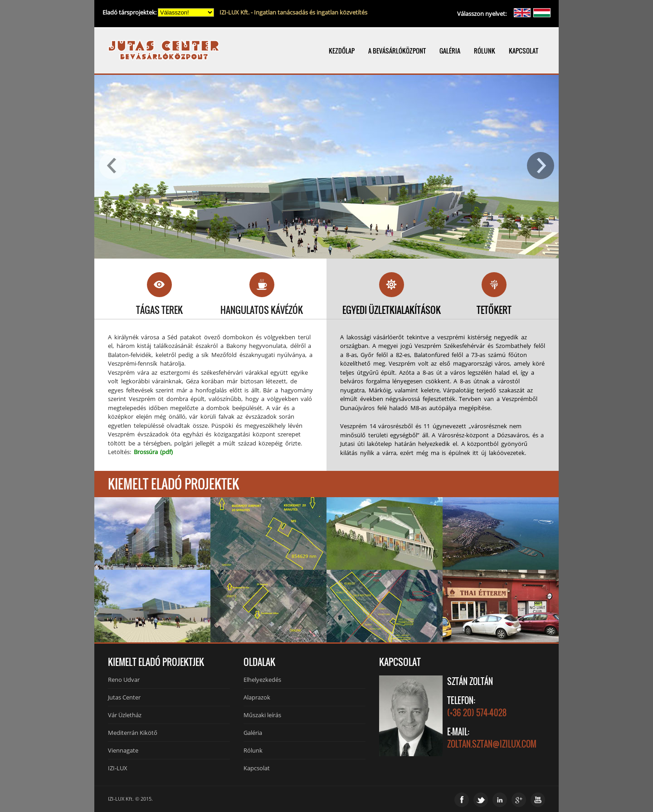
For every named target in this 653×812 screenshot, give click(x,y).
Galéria (253, 733)
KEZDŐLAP (342, 51)
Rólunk (253, 750)
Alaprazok (257, 697)
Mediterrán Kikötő (133, 733)
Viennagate (123, 750)
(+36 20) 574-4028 (477, 713)
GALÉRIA (450, 51)
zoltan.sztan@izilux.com (492, 744)
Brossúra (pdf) (154, 452)
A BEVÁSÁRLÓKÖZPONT (397, 51)
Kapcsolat (257, 768)
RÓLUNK (485, 51)
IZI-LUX (118, 768)
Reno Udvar (124, 680)
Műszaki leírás (262, 715)
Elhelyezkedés (262, 680)
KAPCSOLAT (524, 51)
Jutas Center (124, 697)
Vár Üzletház (125, 715)
